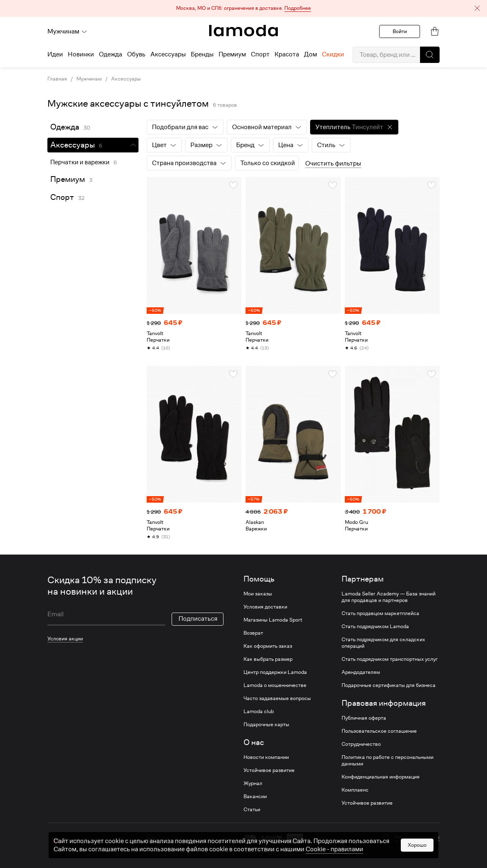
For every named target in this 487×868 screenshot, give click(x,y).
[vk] (151, 839)
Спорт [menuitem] (260, 54)
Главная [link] (57, 79)
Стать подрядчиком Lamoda (375, 626)
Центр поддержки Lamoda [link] (275, 672)
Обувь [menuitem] (136, 54)
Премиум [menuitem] (232, 54)
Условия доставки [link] (265, 607)
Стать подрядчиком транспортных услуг (390, 659)
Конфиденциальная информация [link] (381, 777)
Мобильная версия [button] (417, 837)
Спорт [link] (62, 197)
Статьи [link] (252, 810)
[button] (243, 8)
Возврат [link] (253, 633)
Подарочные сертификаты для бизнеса (389, 685)
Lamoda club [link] (259, 711)
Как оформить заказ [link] (268, 646)
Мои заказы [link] (258, 594)
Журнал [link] (253, 783)
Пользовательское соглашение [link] (379, 731)
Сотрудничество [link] (361, 744)
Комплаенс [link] (355, 790)
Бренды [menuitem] (202, 54)
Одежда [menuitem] (111, 54)
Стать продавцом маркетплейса (380, 613)
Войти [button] (400, 31)
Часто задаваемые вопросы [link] (277, 698)
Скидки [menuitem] (333, 54)
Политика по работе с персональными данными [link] (388, 761)
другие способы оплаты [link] (297, 851)
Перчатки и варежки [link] (80, 162)
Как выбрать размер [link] (268, 659)
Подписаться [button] (198, 619)
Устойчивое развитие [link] (269, 770)
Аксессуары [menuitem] (168, 54)
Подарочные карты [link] (266, 725)
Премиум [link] (68, 179)
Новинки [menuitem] (81, 54)
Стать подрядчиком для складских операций (383, 643)
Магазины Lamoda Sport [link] (273, 620)
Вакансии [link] (255, 796)
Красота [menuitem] (287, 54)
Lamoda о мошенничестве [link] (275, 685)
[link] (243, 31)
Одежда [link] (65, 127)
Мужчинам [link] (89, 79)
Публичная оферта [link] (364, 718)
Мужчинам (67, 31)
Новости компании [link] (266, 757)
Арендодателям (361, 672)
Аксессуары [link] (126, 79)
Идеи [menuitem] (55, 54)
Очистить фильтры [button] (333, 163)
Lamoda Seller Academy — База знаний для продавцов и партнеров (389, 597)
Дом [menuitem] (311, 54)
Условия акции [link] (65, 639)
